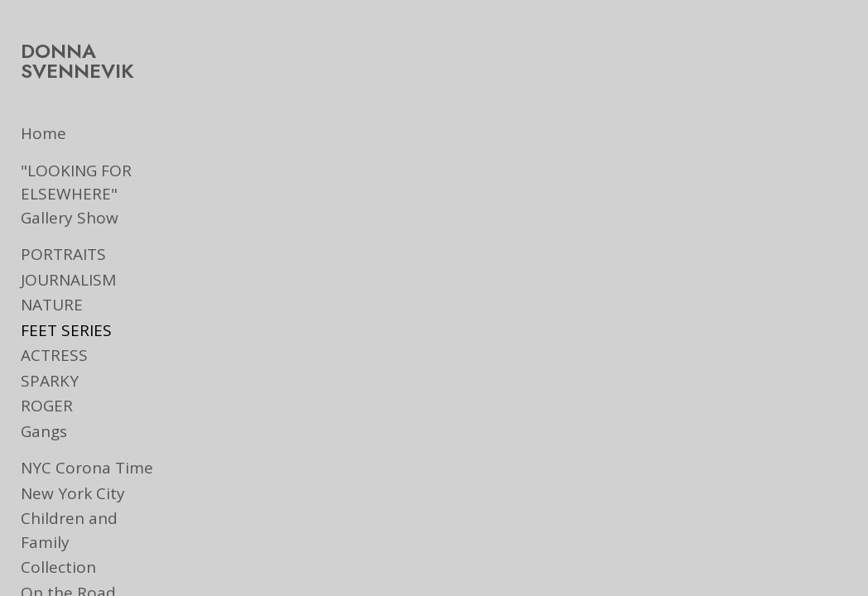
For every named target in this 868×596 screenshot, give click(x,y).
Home (43, 133)
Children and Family (96, 518)
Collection (58, 544)
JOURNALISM (68, 280)
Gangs (44, 431)
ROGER (47, 406)
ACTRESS (54, 355)
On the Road (68, 569)
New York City (73, 493)
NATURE (52, 305)
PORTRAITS (63, 254)
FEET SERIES (66, 330)
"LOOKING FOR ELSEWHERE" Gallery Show (97, 194)
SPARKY (50, 381)
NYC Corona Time (87, 468)
